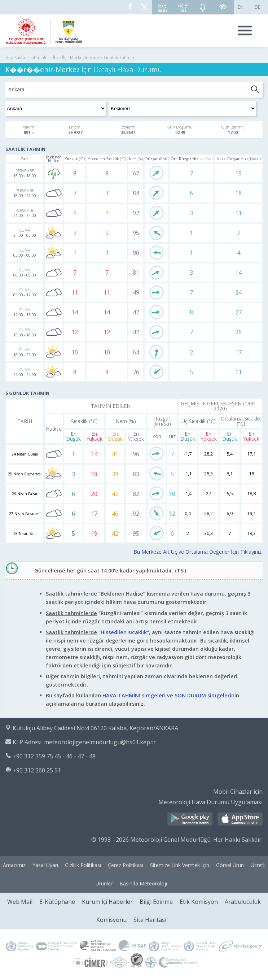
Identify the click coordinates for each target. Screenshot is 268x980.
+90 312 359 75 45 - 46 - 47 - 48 (54, 756)
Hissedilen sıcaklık (124, 632)
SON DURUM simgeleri (203, 695)
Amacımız (14, 865)
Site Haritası (150, 920)
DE (258, 7)
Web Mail (20, 902)
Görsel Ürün (230, 865)
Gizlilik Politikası (83, 865)
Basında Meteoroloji (143, 883)
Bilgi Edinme (156, 902)
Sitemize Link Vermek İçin (180, 865)
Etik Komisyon (199, 902)
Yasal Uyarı (45, 865)
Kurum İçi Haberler (107, 902)
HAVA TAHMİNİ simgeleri (134, 695)
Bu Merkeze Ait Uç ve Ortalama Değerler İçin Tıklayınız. (198, 552)
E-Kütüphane (57, 902)
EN (241, 7)
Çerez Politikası (126, 865)
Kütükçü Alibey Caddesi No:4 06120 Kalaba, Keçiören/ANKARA (95, 728)
